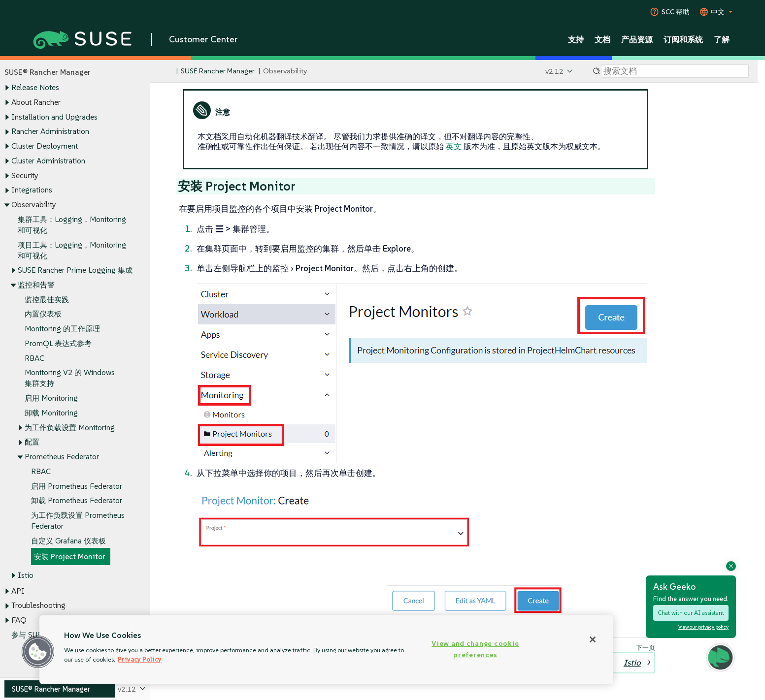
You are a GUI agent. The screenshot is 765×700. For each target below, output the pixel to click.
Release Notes (35, 88)
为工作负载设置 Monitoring (70, 428)
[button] (38, 652)
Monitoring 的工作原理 (62, 329)
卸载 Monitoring (51, 413)
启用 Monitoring (51, 398)
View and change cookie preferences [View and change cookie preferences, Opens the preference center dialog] (475, 649)
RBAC (34, 358)
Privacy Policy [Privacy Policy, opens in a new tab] (140, 659)
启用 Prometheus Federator (77, 486)
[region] (326, 650)
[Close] (593, 639)
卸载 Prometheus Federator (77, 501)
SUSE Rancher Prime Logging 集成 (75, 270)
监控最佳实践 (47, 300)
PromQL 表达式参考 (58, 343)
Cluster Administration (48, 161)
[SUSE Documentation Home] (168, 72)
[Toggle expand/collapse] (7, 88)
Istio (26, 575)
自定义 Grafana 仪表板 (68, 541)
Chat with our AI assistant (691, 613)
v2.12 (554, 71)
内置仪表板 (43, 314)
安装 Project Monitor (70, 557)
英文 (455, 146)
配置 (32, 442)
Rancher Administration (50, 132)
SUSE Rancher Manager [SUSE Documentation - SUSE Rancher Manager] (218, 71)
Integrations (32, 190)
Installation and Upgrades (54, 117)
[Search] (675, 71)
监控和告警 (36, 285)
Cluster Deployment (45, 146)
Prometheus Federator (62, 457)
